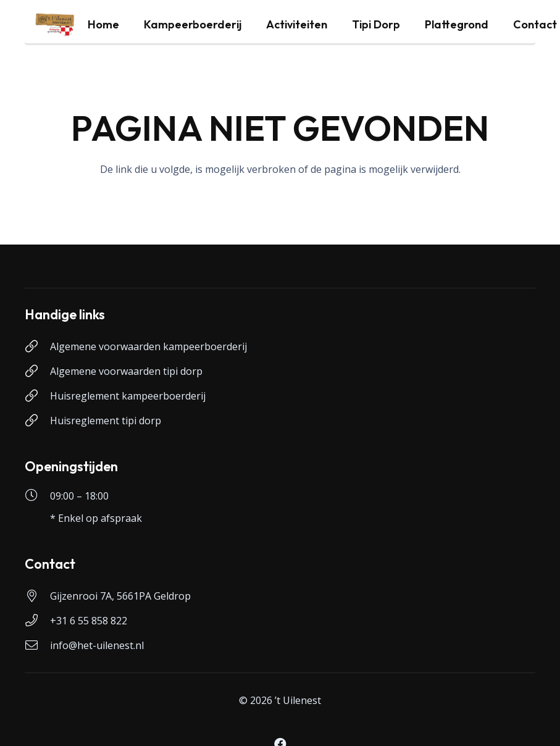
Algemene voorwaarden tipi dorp (126, 371)
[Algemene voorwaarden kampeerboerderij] (37, 346)
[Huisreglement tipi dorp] (37, 421)
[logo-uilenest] (55, 25)
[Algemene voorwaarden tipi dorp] (37, 371)
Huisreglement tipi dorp (106, 421)
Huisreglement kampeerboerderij (128, 396)
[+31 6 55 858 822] (37, 621)
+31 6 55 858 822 (89, 621)
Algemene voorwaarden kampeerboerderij (148, 346)
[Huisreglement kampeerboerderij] (37, 396)
